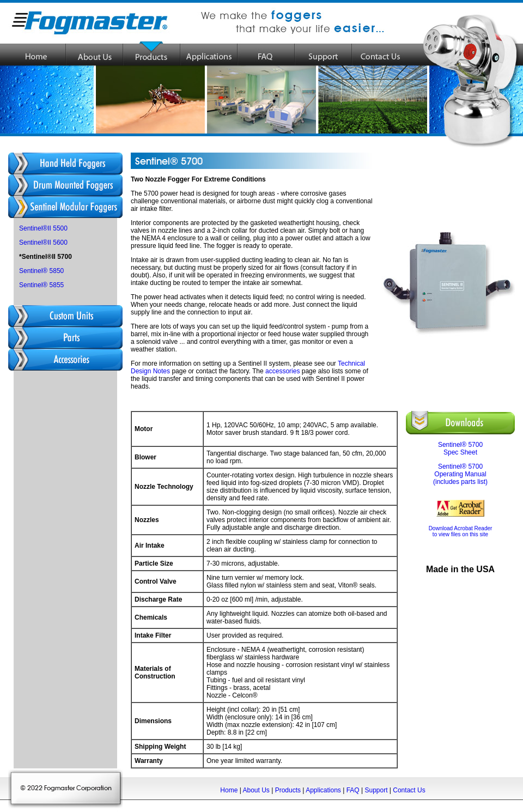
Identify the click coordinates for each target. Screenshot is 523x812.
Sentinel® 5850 (41, 271)
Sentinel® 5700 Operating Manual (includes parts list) (460, 474)
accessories (282, 371)
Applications (323, 790)
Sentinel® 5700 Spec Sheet (460, 449)
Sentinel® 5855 (41, 285)
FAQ (353, 790)
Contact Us (409, 790)
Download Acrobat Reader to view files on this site (461, 531)
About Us (256, 790)
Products (288, 790)
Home (229, 790)
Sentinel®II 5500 (43, 228)
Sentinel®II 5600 (43, 243)
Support (376, 790)
